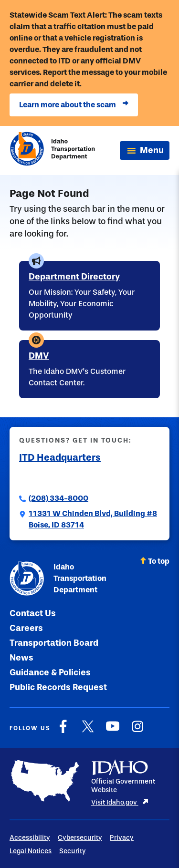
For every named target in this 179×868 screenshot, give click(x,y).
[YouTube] (113, 731)
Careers (26, 628)
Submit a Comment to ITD (65, 477)
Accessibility (30, 838)
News (21, 658)
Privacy (122, 838)
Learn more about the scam (74, 105)
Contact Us (33, 613)
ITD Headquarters (60, 457)
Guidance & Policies (50, 672)
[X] (88, 731)
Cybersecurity (80, 838)
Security (73, 851)
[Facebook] (63, 731)
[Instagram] (137, 731)
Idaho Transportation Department (58, 579)
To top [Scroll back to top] (155, 561)
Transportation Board (54, 643)
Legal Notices (31, 851)
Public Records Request (58, 687)
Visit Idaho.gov (120, 802)
